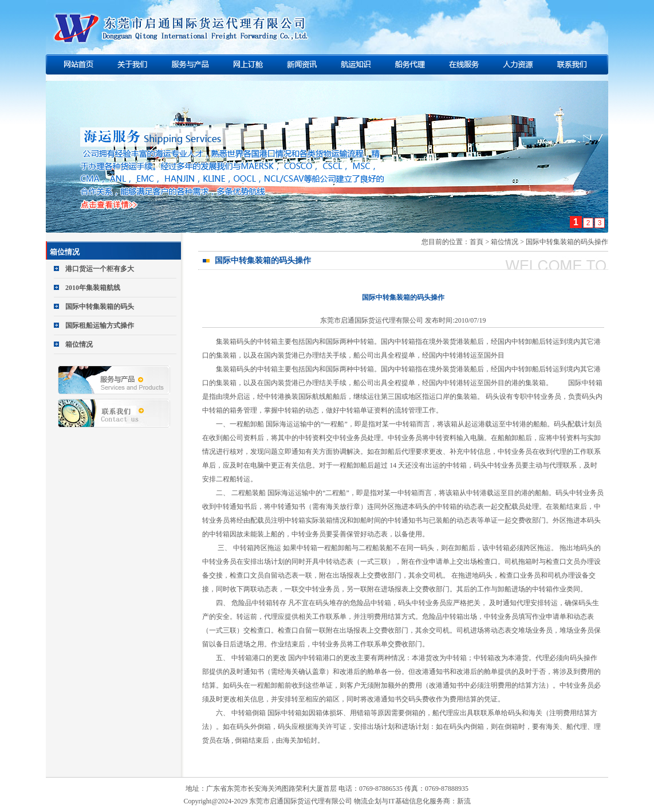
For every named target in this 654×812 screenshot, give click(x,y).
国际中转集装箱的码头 (100, 307)
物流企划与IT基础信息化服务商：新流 (412, 801)
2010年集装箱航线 (93, 288)
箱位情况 (79, 344)
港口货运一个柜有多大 (100, 269)
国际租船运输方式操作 (100, 325)
